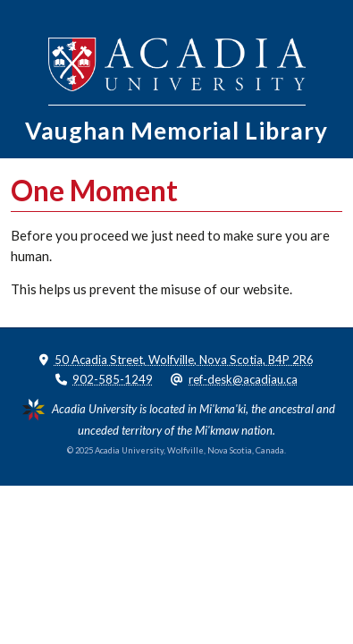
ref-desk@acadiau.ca (243, 379)
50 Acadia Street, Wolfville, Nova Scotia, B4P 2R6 (184, 360)
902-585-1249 (113, 379)
